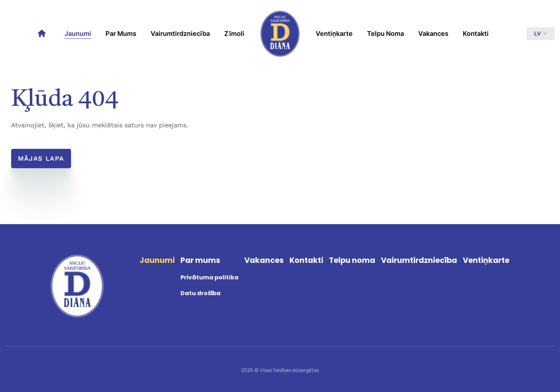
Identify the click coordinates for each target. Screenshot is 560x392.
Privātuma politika (210, 277)
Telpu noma (385, 34)
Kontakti (476, 34)
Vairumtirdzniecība (180, 34)
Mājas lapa (42, 158)
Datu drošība (201, 293)
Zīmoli (234, 34)
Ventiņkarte (334, 34)
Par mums (121, 34)
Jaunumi (78, 34)
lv (541, 34)
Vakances (433, 34)
